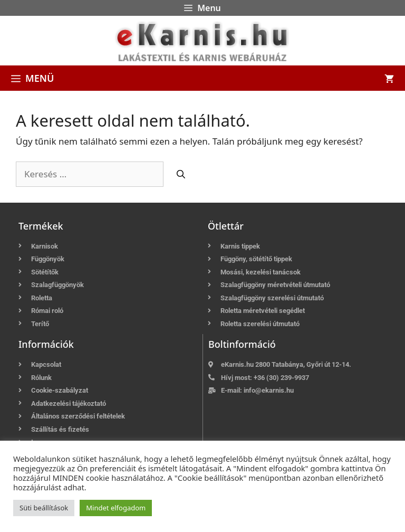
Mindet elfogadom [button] (116, 508)
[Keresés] (181, 174)
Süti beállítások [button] (44, 508)
